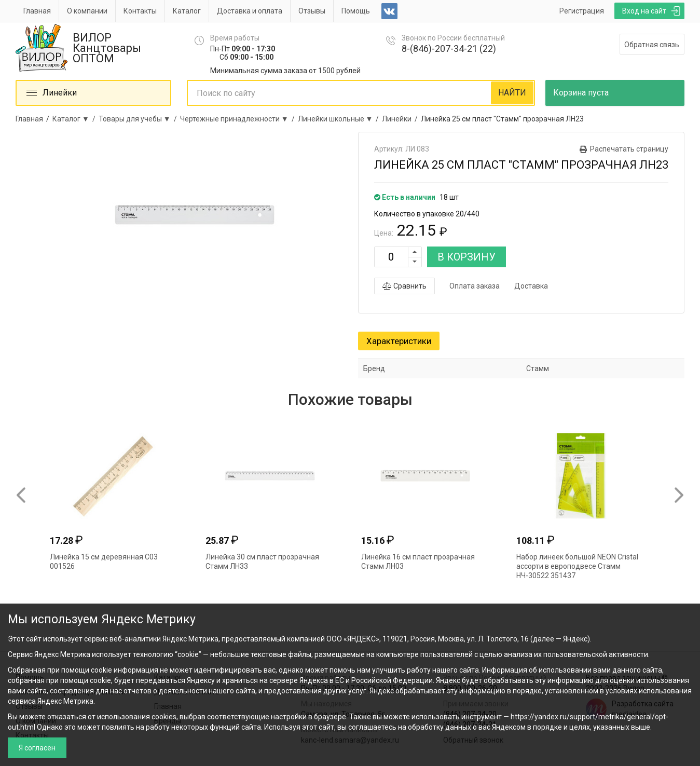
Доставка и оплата (250, 11)
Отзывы (312, 11)
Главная (37, 11)
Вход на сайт (644, 11)
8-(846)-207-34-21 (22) (449, 49)
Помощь (356, 11)
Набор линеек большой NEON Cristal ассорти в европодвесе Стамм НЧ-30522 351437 (577, 566)
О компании (87, 11)
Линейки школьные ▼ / (340, 119)
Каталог (187, 11)
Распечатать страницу (629, 149)
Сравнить (404, 286)
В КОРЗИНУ (466, 257)
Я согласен (37, 748)
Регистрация (582, 11)
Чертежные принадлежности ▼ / (239, 119)
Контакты (140, 11)
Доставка (531, 286)
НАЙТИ (512, 93)
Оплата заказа (475, 286)
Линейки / (401, 119)
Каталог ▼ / (76, 119)
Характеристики (399, 341)
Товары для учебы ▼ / (139, 119)
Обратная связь (652, 45)
